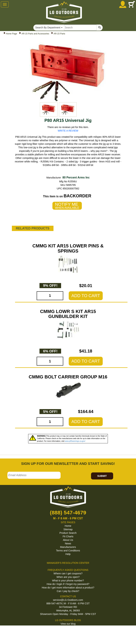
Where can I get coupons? (68, 573)
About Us (68, 540)
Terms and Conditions (68, 551)
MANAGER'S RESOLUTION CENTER (68, 563)
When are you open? (68, 577)
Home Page (11, 34)
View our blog (68, 624)
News (68, 543)
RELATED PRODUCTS (33, 228)
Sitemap (68, 529)
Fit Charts (68, 536)
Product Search (68, 533)
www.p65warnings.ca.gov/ (75, 441)
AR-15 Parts (59, 34)
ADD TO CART (86, 296)
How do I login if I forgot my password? (68, 584)
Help (68, 554)
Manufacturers (68, 547)
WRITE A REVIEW (68, 131)
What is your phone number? (68, 581)
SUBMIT (102, 476)
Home (68, 526)
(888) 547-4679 (68, 513)
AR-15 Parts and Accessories (35, 34)
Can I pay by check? (68, 591)
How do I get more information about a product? (68, 588)
